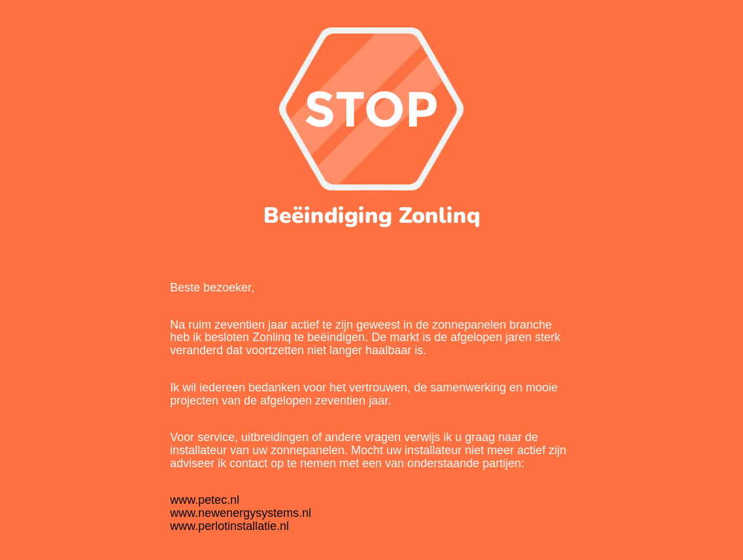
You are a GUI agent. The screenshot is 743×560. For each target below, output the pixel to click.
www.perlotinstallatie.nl (229, 526)
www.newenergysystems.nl (240, 513)
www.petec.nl (205, 500)
